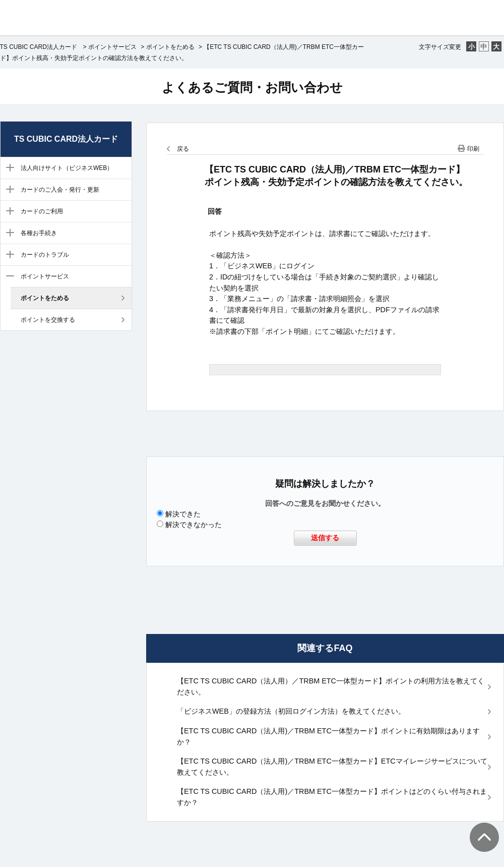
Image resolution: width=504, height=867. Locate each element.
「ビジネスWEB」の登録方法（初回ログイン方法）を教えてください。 (291, 711)
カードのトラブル (45, 255)
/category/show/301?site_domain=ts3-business (8, 212)
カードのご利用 (42, 211)
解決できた (183, 514)
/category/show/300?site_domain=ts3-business (8, 190)
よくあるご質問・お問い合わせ (252, 87)
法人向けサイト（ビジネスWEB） (67, 168)
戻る (183, 149)
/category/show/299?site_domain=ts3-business (8, 255)
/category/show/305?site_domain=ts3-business (8, 277)
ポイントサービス (112, 47)
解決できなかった (194, 525)
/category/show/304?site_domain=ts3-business (8, 168)
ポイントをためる (170, 47)
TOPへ (479, 827)
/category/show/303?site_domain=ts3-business (8, 234)
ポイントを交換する (48, 320)
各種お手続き (39, 233)
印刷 (473, 149)
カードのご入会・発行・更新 (60, 190)
